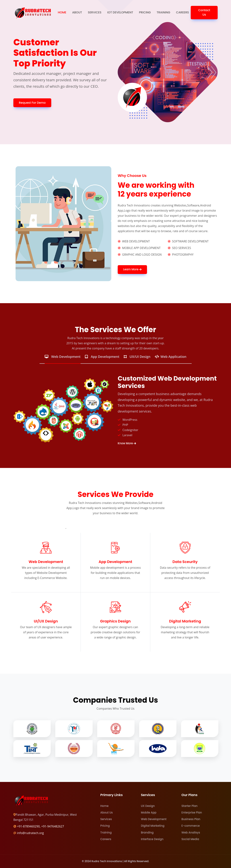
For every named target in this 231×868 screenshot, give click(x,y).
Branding (147, 832)
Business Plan (191, 819)
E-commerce (191, 826)
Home (62, 12)
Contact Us (204, 12)
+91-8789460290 (28, 826)
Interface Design (152, 839)
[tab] (63, 359)
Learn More (132, 269)
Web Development (154, 819)
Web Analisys (191, 832)
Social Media (190, 839)
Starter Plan (189, 806)
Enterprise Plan (192, 812)
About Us (107, 812)
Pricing (145, 12)
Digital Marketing (153, 826)
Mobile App (149, 812)
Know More (127, 444)
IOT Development (120, 12)
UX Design (148, 806)
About (77, 12)
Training (163, 12)
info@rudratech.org (30, 833)
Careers (182, 12)
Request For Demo (32, 103)
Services (95, 12)
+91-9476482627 (53, 826)
